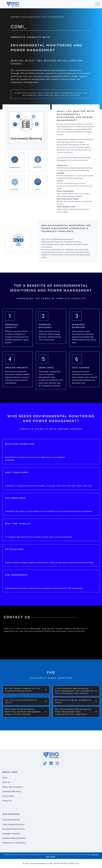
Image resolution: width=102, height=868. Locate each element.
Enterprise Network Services (15, 838)
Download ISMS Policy (12, 792)
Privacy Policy (9, 796)
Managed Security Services (14, 829)
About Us (7, 782)
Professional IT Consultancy (15, 843)
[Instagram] (57, 763)
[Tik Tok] (45, 763)
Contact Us (7, 801)
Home (5, 778)
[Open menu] (97, 4)
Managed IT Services (12, 834)
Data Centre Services (12, 820)
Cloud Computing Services (14, 824)
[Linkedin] (51, 763)
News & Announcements (13, 787)
